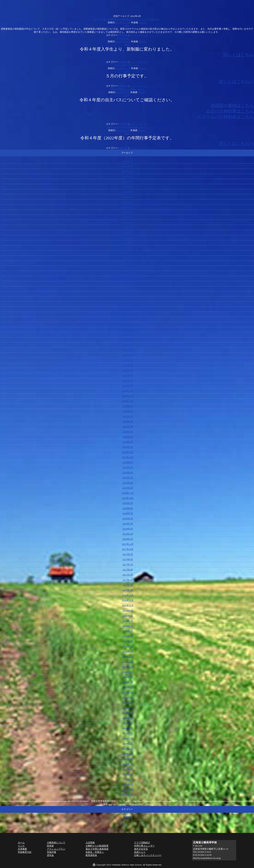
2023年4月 (128, 248)
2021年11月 (128, 335)
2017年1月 (128, 590)
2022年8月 (128, 289)
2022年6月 (128, 299)
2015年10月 (128, 667)
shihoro (143, 22)
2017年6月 (128, 570)
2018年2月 (128, 534)
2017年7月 (128, 565)
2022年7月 (128, 294)
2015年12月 (128, 657)
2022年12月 (128, 268)
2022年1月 (128, 324)
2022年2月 (128, 319)
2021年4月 (128, 370)
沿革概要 (22, 849)
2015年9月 (128, 672)
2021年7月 (128, 355)
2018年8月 (128, 508)
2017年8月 (128, 559)
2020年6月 (128, 421)
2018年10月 (128, 498)
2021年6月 (128, 360)
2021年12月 (128, 330)
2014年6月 (128, 728)
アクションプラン (56, 849)
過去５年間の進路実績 (97, 849)
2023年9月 (128, 222)
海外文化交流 (141, 849)
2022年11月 (128, 273)
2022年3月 (128, 314)
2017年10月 (128, 549)
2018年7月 (128, 513)
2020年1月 (128, 447)
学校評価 (52, 852)
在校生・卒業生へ (95, 852)
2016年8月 (128, 616)
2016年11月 (128, 600)
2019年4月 (128, 483)
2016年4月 (128, 636)
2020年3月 (128, 437)
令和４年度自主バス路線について (127, 89)
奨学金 (50, 855)
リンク (21, 846)
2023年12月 (128, 207)
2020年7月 (128, 416)
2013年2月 (128, 779)
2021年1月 (128, 386)
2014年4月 (128, 738)
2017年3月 (128, 585)
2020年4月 (128, 432)
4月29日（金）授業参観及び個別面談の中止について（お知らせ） (127, 19)
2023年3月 (128, 253)
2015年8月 (128, 677)
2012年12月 (128, 789)
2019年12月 (128, 452)
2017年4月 (128, 580)
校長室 (50, 846)
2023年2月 (128, 258)
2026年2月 (128, 166)
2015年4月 (128, 697)
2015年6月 (128, 687)
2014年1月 (128, 743)
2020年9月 (128, 406)
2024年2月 (128, 202)
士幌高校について (56, 843)
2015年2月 (128, 708)
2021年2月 (128, 381)
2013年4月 (128, 769)
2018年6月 (128, 519)
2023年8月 (128, 227)
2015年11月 (128, 662)
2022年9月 (128, 284)
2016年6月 (128, 626)
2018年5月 (128, 524)
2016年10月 (128, 605)
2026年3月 (128, 161)
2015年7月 (128, 682)
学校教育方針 (25, 852)
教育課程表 (91, 855)
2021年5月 (128, 365)
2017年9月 (128, 554)
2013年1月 (128, 784)
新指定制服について (127, 38)
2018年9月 (128, 503)
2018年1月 (128, 539)
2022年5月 (128, 304)
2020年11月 (128, 396)
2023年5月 (128, 243)
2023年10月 (128, 217)
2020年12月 (128, 391)
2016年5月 (128, 631)
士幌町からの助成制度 (97, 846)
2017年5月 (128, 575)
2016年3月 (128, 641)
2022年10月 (128, 278)
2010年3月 (128, 794)
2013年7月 (128, 764)
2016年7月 (128, 621)
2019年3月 (128, 488)
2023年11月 (128, 212)
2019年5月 (128, 478)
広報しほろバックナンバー (148, 855)
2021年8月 (128, 350)
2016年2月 (128, 646)
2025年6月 (128, 186)
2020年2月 (128, 442)
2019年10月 (128, 457)
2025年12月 (128, 171)
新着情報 (123, 35)
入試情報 (90, 843)
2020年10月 (128, 401)
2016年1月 (128, 651)
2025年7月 (128, 181)
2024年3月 (128, 197)
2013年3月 (128, 774)
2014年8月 (128, 723)
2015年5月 (128, 692)
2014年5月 (128, 733)
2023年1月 (128, 263)
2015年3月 (128, 702)
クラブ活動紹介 (142, 843)
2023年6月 (128, 238)
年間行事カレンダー (144, 846)
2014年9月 (128, 718)
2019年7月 (128, 467)
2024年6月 (128, 192)
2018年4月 (128, 529)
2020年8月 (128, 411)
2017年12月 (128, 544)
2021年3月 (128, 376)
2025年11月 (128, 176)
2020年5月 (128, 427)
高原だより (140, 852)
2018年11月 (128, 493)
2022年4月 (128, 309)
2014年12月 (128, 713)
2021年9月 (128, 345)
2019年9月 (128, 462)
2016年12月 (128, 595)
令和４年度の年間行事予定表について (127, 127)
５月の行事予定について (127, 65)
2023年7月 (128, 232)
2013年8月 (128, 759)
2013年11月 (128, 754)
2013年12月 (128, 748)
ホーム (21, 843)
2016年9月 (128, 611)
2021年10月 (128, 340)
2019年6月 (128, 473)
